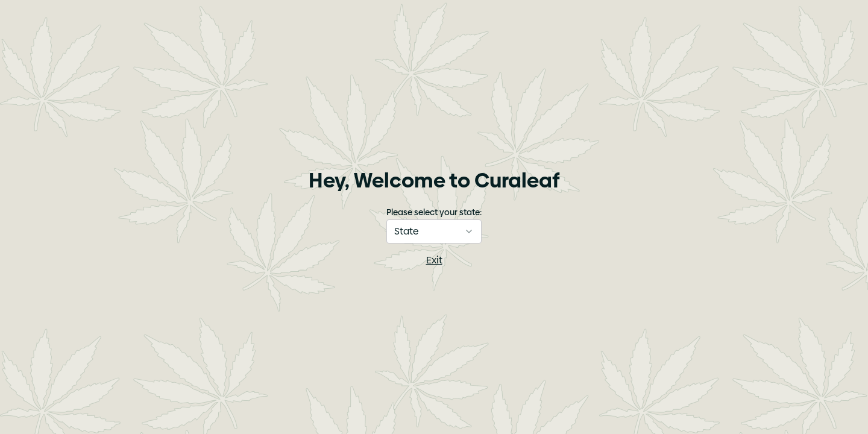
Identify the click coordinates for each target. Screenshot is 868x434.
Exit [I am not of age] (434, 260)
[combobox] (434, 231)
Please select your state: (434, 212)
